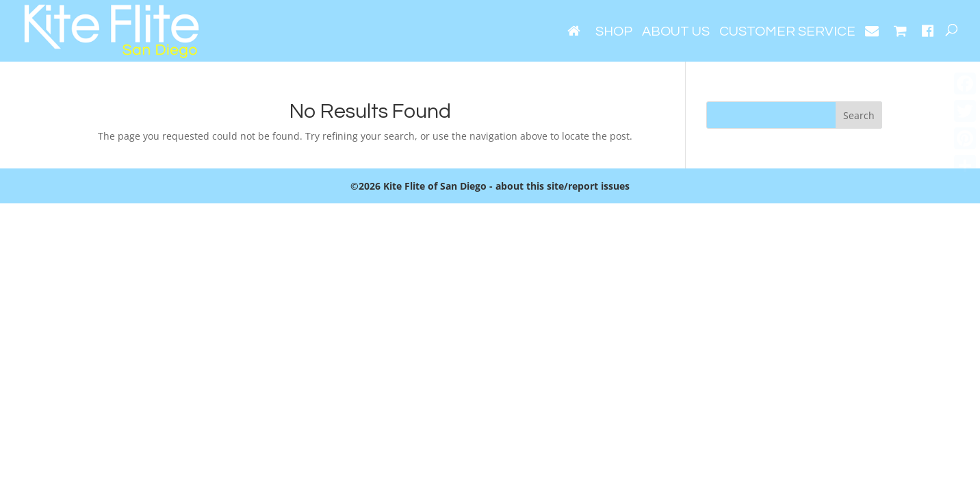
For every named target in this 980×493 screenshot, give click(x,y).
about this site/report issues (563, 186)
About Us (676, 33)
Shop (614, 33)
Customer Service (787, 33)
